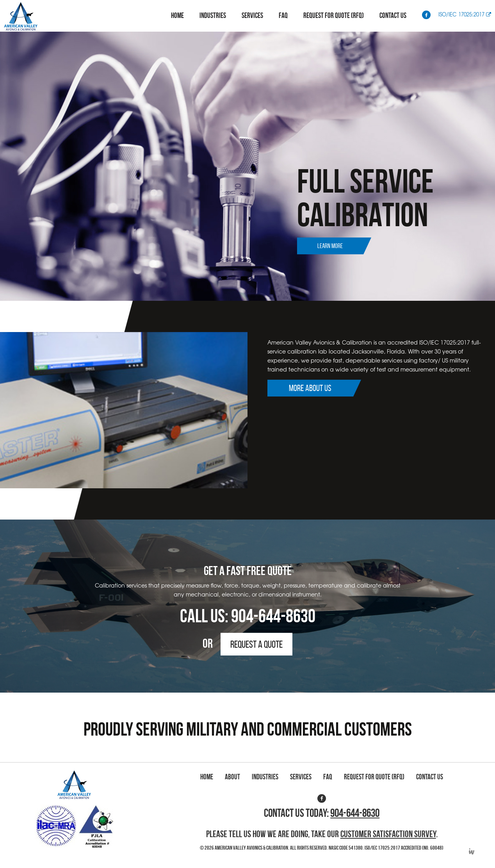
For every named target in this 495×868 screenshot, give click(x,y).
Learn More (330, 246)
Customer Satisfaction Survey (388, 834)
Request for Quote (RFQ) (334, 15)
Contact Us (393, 15)
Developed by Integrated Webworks (472, 851)
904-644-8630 (273, 616)
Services (252, 15)
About (232, 777)
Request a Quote (256, 644)
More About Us (310, 388)
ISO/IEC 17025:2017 (465, 14)
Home (177, 15)
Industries (213, 15)
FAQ (283, 15)
